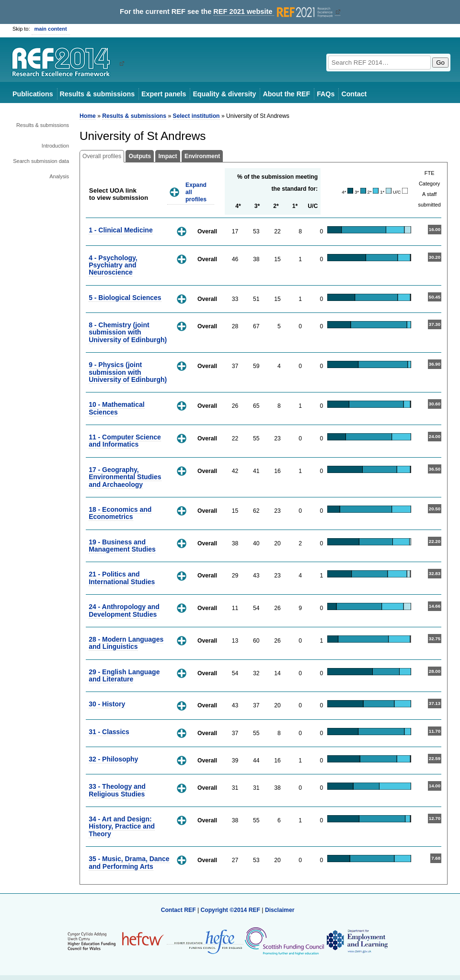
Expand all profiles (196, 192)
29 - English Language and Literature (124, 675)
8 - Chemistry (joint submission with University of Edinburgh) (128, 332)
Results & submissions (97, 94)
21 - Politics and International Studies (122, 578)
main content (51, 29)
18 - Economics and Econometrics (120, 513)
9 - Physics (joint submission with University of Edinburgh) (128, 372)
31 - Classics (109, 732)
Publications (33, 94)
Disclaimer (280, 910)
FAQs (326, 94)
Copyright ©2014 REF (231, 910)
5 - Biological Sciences (125, 298)
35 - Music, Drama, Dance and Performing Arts (129, 862)
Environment (202, 156)
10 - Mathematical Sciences (116, 408)
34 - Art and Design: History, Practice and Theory (122, 826)
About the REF (286, 94)
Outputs (140, 156)
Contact (354, 94)
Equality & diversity (224, 94)
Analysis (59, 176)
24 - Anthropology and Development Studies (124, 610)
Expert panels (164, 94)
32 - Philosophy (113, 759)
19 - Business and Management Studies (122, 546)
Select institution (196, 116)
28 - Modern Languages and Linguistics (126, 643)
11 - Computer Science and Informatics (125, 441)
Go (440, 63)
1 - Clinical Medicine (121, 230)
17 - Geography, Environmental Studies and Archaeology (125, 477)
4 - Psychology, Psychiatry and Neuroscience (113, 265)
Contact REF (178, 910)
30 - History (107, 704)
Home (88, 116)
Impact (167, 156)
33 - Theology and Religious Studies (117, 790)
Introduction (55, 146)
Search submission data (41, 161)
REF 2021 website (274, 12)
